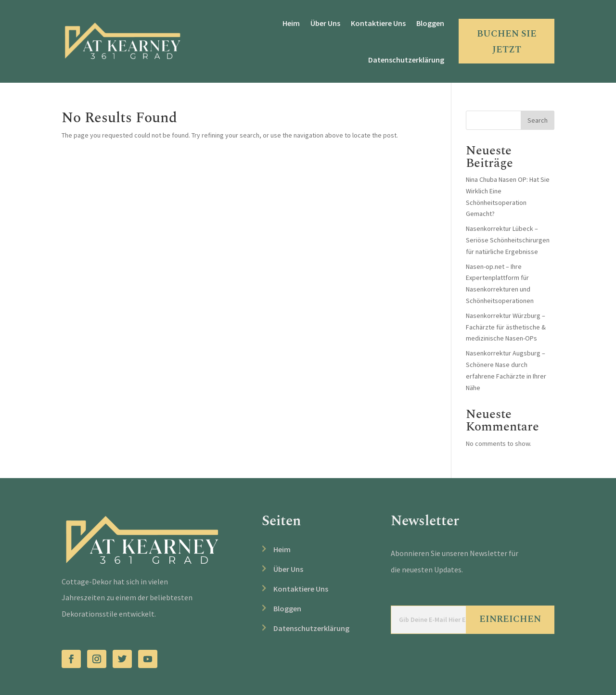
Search (538, 120)
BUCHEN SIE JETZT (507, 42)
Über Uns (325, 23)
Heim (291, 23)
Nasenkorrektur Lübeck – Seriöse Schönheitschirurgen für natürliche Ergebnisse (508, 240)
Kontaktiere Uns (378, 23)
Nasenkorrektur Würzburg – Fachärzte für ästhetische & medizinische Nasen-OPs (506, 327)
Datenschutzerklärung (406, 60)
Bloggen (430, 23)
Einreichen (510, 619)
